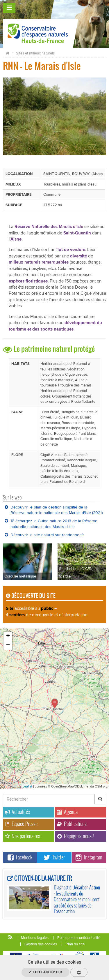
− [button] (8, 645)
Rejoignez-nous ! (75, 836)
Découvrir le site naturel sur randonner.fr (44, 535)
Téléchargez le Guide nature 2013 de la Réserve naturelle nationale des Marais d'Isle (51, 524)
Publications (72, 824)
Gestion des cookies (41, 944)
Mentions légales (35, 938)
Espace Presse (21, 824)
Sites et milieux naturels (35, 53)
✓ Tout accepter (45, 972)
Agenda (67, 812)
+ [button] (8, 636)
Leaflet (27, 786)
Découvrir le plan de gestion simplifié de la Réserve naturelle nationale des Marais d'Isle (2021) (54, 510)
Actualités (17, 812)
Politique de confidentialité (79, 938)
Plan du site (75, 944)
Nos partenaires (22, 836)
